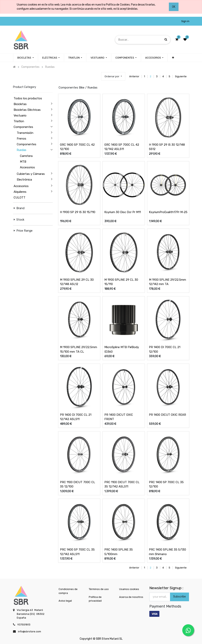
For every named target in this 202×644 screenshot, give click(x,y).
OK (174, 7)
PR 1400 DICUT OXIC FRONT (119, 417)
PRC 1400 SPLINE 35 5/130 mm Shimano (167, 552)
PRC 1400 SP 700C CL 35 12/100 (166, 484)
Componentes (23, 127)
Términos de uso (99, 589)
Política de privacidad (95, 599)
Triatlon (19, 121)
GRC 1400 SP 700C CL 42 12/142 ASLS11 (122, 147)
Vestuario (20, 116)
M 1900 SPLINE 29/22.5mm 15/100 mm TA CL (79, 349)
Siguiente (181, 76)
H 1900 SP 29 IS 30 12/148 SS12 (167, 147)
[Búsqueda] (166, 40)
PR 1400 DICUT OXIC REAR (167, 415)
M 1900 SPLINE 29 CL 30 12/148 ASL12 (77, 282)
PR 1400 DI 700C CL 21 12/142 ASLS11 (76, 417)
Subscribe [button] (180, 597)
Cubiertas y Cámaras (31, 174)
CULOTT (20, 198)
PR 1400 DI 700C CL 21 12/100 (165, 349)
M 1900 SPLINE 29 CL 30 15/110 (121, 282)
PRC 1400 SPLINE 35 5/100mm (119, 552)
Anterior (134, 76)
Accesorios (27, 167)
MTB (23, 162)
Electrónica (24, 180)
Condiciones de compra (68, 591)
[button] (173, 58)
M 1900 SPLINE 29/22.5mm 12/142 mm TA (167, 282)
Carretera (26, 156)
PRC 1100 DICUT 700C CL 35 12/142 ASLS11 (122, 484)
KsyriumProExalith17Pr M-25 (168, 212)
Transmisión (25, 133)
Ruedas (22, 150)
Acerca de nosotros (131, 597)
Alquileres (20, 192)
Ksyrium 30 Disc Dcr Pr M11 (123, 212)
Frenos (22, 139)
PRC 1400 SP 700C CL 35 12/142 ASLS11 (77, 552)
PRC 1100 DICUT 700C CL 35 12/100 (78, 484)
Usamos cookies (129, 589)
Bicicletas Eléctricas (27, 110)
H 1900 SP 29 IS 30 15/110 (78, 212)
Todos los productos (28, 98)
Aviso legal (65, 601)
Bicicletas (20, 104)
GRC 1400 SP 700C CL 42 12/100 (77, 147)
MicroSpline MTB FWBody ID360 (122, 349)
